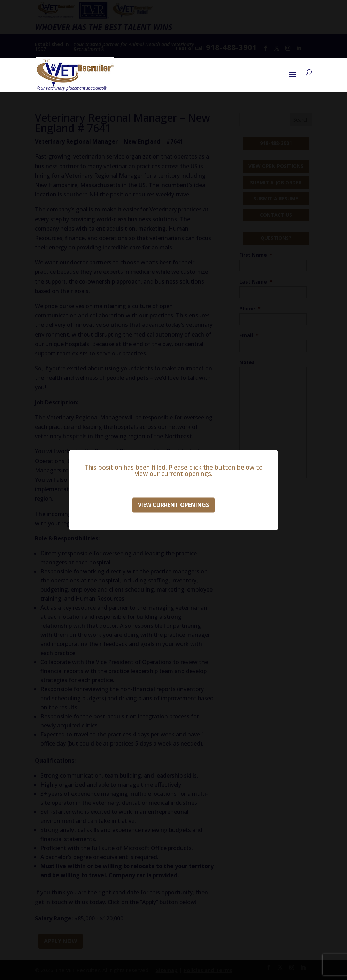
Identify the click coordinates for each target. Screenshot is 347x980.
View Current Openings (173, 505)
